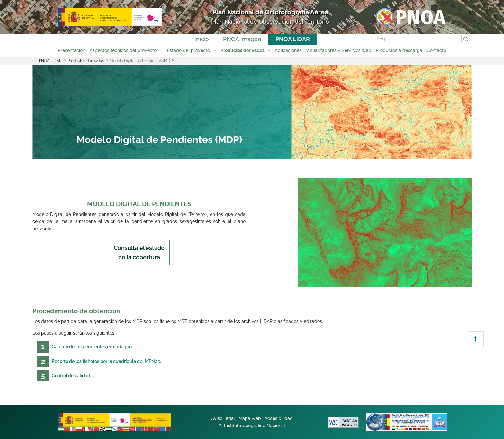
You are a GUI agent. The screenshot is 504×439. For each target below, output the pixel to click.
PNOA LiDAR (293, 39)
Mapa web (250, 418)
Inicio (202, 39)
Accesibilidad (279, 418)
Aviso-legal (223, 418)
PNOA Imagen (242, 39)
